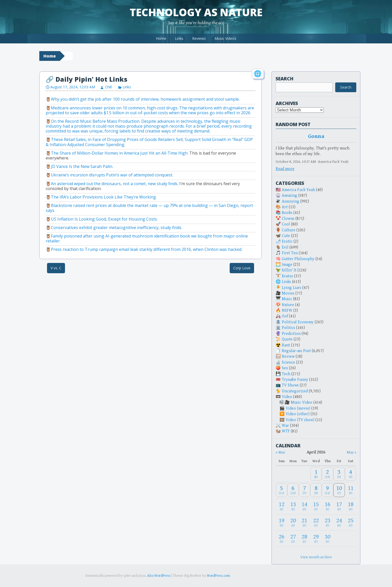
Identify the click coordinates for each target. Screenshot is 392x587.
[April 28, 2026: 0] (305, 539)
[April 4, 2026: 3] (351, 474)
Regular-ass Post (296, 351)
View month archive (316, 557)
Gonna (316, 136)
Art (285, 207)
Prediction (291, 334)
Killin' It (289, 270)
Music (287, 299)
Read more (285, 169)
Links (179, 38)
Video (287, 397)
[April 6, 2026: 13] (293, 490)
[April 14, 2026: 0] (305, 506)
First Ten (290, 253)
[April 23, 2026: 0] (328, 522)
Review (288, 357)
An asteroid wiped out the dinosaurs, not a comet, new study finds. (115, 184)
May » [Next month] (352, 452)
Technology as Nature (196, 12)
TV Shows (290, 385)
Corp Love (242, 268)
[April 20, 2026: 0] (293, 522)
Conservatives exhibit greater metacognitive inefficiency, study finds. (116, 228)
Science (288, 362)
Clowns (288, 219)
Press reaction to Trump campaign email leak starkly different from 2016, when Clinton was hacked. (147, 249)
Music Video (302, 403)
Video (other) (298, 414)
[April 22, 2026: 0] (316, 522)
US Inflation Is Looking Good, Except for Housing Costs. (104, 219)
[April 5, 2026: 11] (282, 490)
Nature (288, 305)
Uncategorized (295, 391)
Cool (286, 224)
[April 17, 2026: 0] (339, 506)
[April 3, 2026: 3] (339, 474)
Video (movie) (298, 408)
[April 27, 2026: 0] (293, 539)
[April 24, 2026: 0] (339, 522)
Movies (288, 293)
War (285, 426)
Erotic (287, 242)
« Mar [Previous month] (280, 452)
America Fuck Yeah (298, 190)
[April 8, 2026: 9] (316, 490)
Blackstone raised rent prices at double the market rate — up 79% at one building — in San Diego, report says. (149, 208)
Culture (289, 230)
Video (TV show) (300, 420)
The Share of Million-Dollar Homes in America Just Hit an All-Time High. (120, 153)
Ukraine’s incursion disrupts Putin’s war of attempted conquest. (112, 175)
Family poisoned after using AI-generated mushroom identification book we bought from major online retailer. (147, 238)
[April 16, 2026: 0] (328, 506)
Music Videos (225, 38)
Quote (287, 339)
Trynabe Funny (295, 380)
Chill (108, 87)
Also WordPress (159, 576)
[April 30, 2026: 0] (328, 539)
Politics (288, 328)
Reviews (199, 38)
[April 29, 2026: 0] (316, 539)
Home (161, 38)
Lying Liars (292, 288)
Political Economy (298, 322)
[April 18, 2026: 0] (351, 506)
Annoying (291, 201)
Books (287, 213)
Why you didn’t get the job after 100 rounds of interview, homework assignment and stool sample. (145, 99)
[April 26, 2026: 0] (282, 539)
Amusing (290, 196)
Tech (286, 374)
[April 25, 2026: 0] (351, 522)
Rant (286, 345)
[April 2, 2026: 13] (328, 474)
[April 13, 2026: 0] (293, 506)
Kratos (287, 276)
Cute (286, 236)
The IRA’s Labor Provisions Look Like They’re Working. (104, 197)
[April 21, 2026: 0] (305, 522)
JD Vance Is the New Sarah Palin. (82, 166)
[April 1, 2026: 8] (316, 474)
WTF (286, 431)
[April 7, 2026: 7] (305, 490)
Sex (285, 368)
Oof (285, 316)
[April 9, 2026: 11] (328, 490)
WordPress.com (218, 576)
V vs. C (56, 268)
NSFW (287, 311)
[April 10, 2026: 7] (339, 490)
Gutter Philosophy (298, 259)
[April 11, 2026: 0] (351, 490)
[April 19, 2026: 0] (282, 522)
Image (287, 265)
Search (284, 79)
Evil (285, 247)
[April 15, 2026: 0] (316, 506)
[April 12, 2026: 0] (282, 506)
